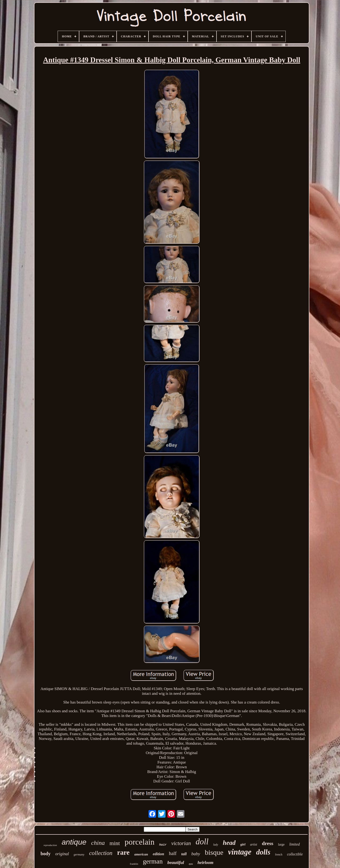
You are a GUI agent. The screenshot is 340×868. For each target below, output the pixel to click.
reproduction (50, 845)
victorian (181, 843)
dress (268, 843)
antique (74, 842)
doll (202, 842)
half (173, 853)
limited (294, 844)
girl (243, 844)
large (281, 844)
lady (216, 845)
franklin (134, 864)
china (98, 843)
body (46, 854)
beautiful (176, 862)
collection (101, 853)
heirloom (206, 863)
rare (123, 852)
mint (115, 843)
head (229, 843)
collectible (295, 854)
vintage (240, 852)
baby (196, 854)
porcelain (140, 842)
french (279, 855)
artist (254, 844)
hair (163, 845)
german (153, 861)
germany (79, 854)
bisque (214, 852)
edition (158, 854)
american (141, 854)
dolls (263, 852)
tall (184, 854)
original (62, 854)
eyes (191, 864)
